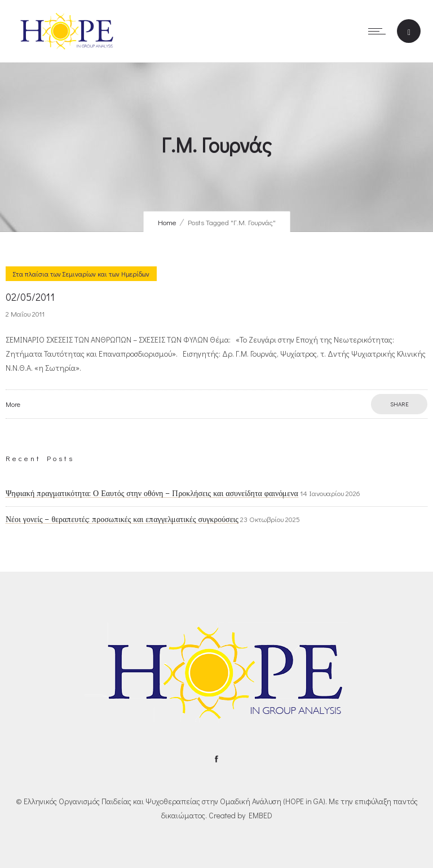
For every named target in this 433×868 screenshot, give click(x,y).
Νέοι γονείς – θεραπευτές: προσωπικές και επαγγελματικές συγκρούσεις (122, 519)
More (13, 404)
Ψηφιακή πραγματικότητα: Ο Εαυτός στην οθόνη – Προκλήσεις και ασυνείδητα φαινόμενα (152, 493)
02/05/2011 (30, 297)
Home (167, 222)
